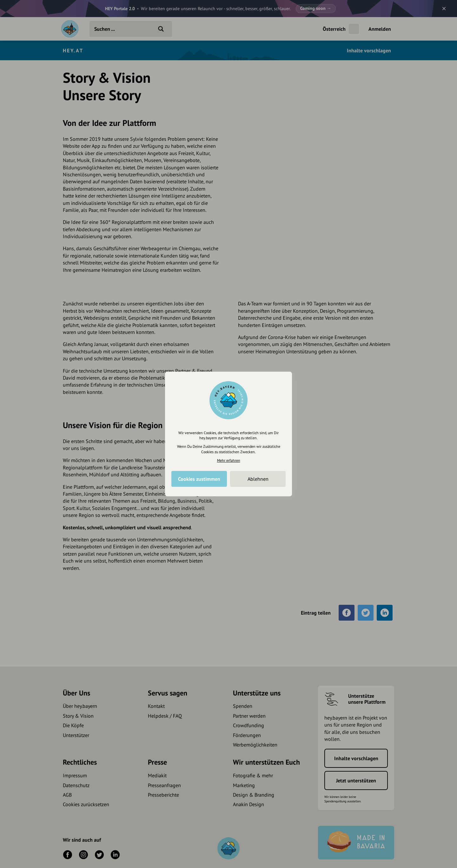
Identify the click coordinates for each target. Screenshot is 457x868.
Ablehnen (258, 479)
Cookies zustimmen (199, 479)
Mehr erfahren (229, 460)
